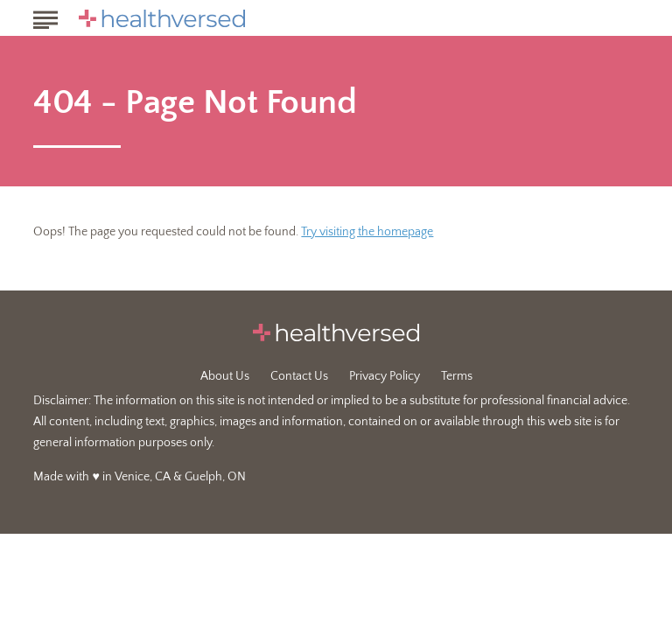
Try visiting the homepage (367, 232)
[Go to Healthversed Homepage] (162, 18)
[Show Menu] (45, 17)
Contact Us (299, 376)
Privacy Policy (385, 376)
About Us (225, 376)
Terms (457, 376)
